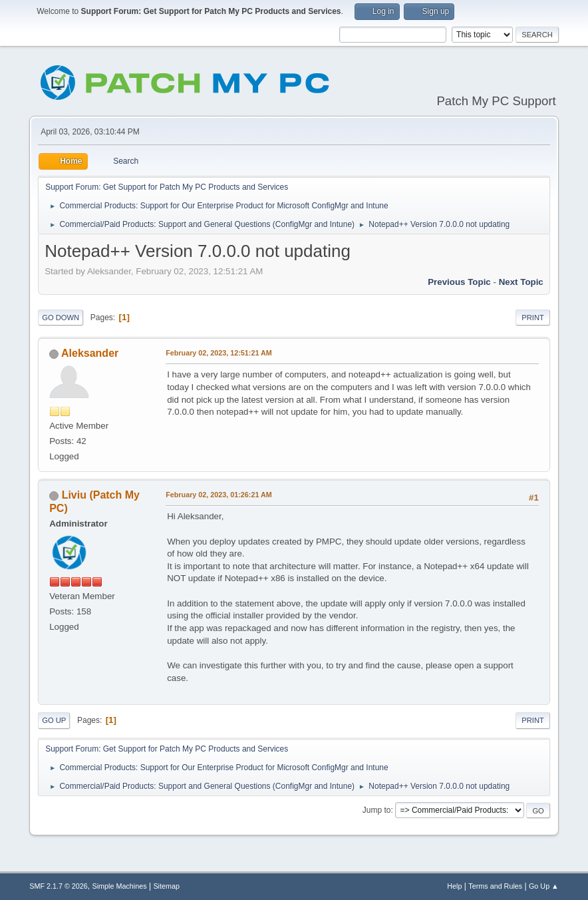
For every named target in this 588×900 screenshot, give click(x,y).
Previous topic (459, 282)
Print (533, 318)
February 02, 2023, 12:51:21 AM (219, 353)
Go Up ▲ (544, 886)
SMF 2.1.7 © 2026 (59, 886)
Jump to (377, 810)
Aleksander (90, 353)
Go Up (54, 720)
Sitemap (166, 886)
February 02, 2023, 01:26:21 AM (219, 495)
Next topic (521, 282)
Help (454, 886)
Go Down (61, 318)
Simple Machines (120, 886)
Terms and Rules (495, 886)
